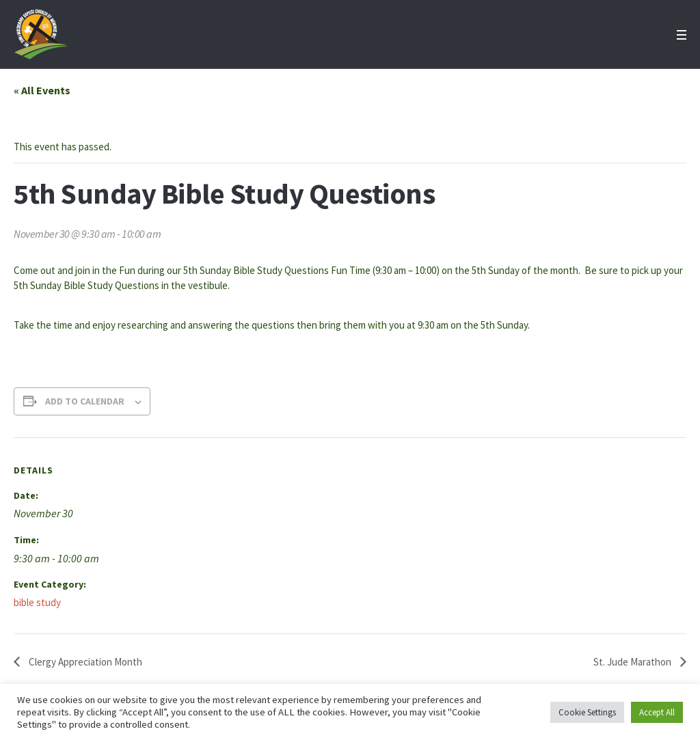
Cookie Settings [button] (587, 712)
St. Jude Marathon (633, 662)
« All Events (42, 90)
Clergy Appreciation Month (84, 662)
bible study (37, 602)
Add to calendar (85, 401)
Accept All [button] (657, 712)
